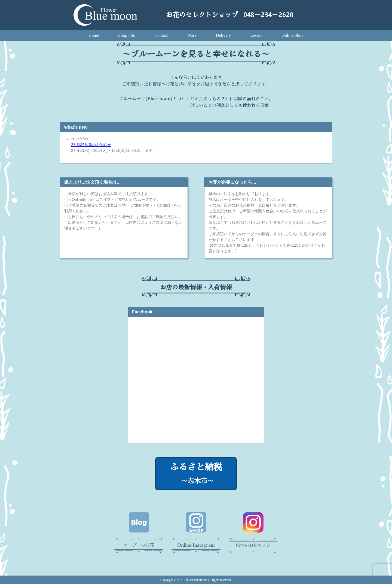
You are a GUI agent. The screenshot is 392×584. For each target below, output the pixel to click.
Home (94, 35)
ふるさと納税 (196, 474)
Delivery (223, 35)
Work (192, 35)
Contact (161, 35)
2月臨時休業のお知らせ (91, 145)
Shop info (127, 35)
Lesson (256, 35)
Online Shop (293, 35)
